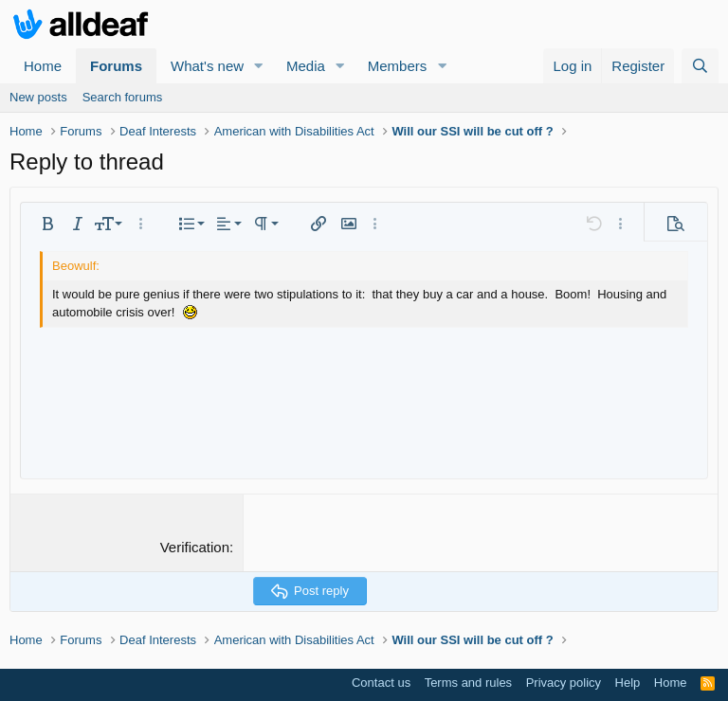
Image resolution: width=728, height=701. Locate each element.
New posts (38, 97)
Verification (195, 547)
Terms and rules (468, 683)
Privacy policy (564, 683)
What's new (207, 66)
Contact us (381, 683)
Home (43, 66)
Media (306, 66)
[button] (259, 66)
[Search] (700, 66)
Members (398, 66)
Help (628, 683)
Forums (116, 66)
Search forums (123, 97)
